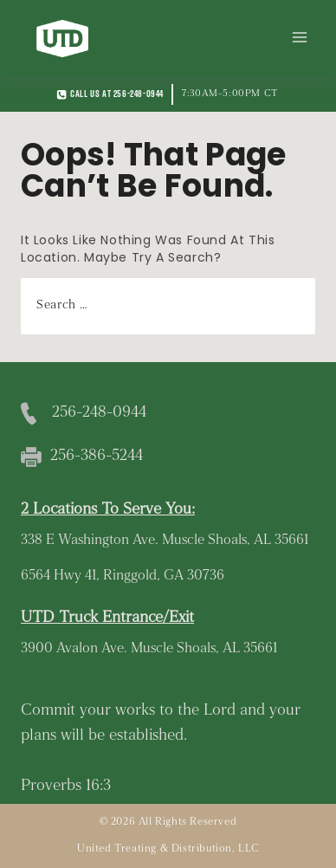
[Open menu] (299, 38)
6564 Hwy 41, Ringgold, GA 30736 (123, 576)
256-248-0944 (99, 413)
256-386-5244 (97, 456)
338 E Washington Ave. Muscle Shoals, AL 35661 (165, 541)
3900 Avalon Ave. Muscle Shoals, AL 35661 (149, 649)
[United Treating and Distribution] (62, 39)
